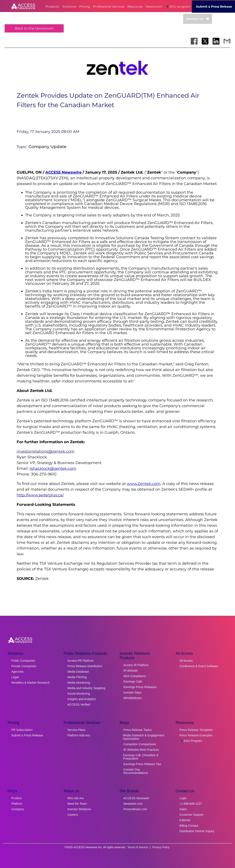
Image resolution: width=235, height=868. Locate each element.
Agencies (17, 672)
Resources (135, 7)
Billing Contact (189, 826)
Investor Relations (79, 809)
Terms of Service (138, 847)
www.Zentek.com (144, 484)
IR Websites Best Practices (141, 750)
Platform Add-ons (79, 735)
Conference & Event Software (199, 666)
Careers (73, 815)
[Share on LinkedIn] (216, 41)
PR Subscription (22, 730)
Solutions (69, 7)
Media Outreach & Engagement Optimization (144, 737)
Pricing (85, 7)
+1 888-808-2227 (191, 804)
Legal (15, 677)
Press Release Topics (138, 730)
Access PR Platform (81, 661)
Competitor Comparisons (140, 744)
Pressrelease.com (135, 809)
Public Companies (23, 661)
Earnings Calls (133, 682)
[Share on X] (205, 41)
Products (52, 7)
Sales (183, 809)
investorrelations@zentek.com (46, 451)
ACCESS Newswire (63, 172)
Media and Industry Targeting (86, 688)
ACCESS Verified (79, 705)
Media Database (78, 672)
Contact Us (198, 19)
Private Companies (24, 666)
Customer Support (191, 815)
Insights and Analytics (82, 699)
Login (183, 798)
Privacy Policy (161, 847)
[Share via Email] (227, 41)
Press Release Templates (196, 730)
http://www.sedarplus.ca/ (40, 495)
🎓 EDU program (178, 7)
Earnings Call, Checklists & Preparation (141, 757)
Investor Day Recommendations (136, 771)
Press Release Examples (196, 735)
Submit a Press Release (27, 735)
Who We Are (76, 798)
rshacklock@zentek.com (53, 468)
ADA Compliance (135, 676)
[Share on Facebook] (194, 41)
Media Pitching (77, 677)
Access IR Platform (136, 665)
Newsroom (154, 7)
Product (16, 798)
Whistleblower (133, 698)
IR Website (131, 671)
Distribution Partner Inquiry (197, 831)
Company (18, 809)
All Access (186, 661)
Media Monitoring (79, 683)
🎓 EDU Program (191, 741)
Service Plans (77, 730)
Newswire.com (133, 804)
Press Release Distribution (85, 666)
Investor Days (133, 693)
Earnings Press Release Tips (142, 764)
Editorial (185, 820)
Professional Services (109, 7)
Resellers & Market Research (31, 683)
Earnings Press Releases (140, 687)
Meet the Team (77, 804)
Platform (17, 804)
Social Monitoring (79, 694)
